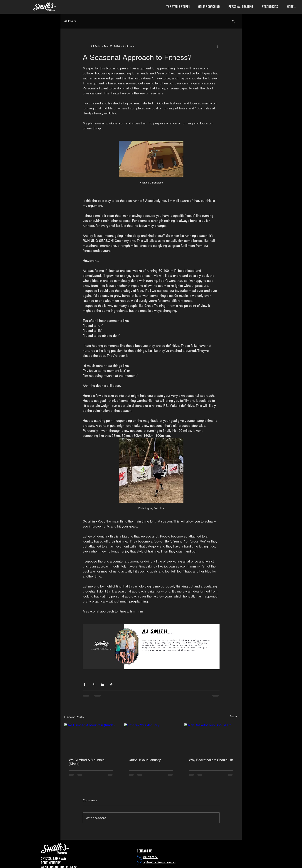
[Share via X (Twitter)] (93, 684)
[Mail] (140, 863)
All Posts (70, 21)
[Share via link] (112, 684)
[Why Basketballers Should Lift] (211, 738)
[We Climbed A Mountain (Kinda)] (91, 738)
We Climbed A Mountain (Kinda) (87, 762)
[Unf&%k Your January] (151, 738)
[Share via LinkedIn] (103, 684)
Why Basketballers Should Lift (211, 760)
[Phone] (140, 857)
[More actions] (217, 46)
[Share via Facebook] (84, 684)
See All (234, 716)
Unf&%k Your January (145, 760)
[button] (176, 7)
